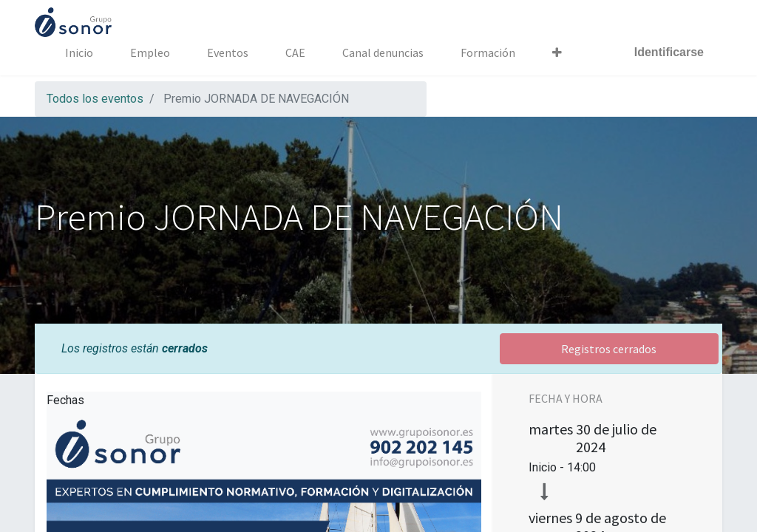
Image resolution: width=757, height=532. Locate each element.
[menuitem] (79, 52)
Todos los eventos (95, 99)
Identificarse (669, 52)
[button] (557, 52)
